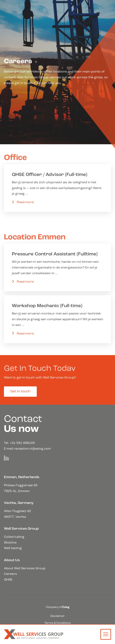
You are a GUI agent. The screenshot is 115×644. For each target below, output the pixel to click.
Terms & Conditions (58, 623)
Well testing (13, 548)
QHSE (8, 580)
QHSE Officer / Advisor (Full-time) (50, 175)
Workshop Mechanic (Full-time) (47, 306)
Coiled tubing (14, 537)
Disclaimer (57, 616)
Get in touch (20, 391)
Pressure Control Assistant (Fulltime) (55, 254)
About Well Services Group (25, 569)
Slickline (10, 543)
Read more (25, 202)
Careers (10, 574)
